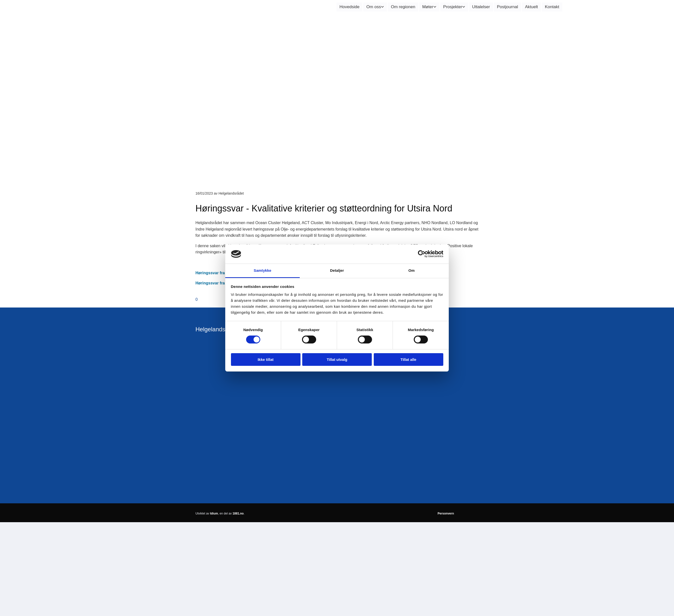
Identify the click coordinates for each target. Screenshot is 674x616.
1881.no (238, 513)
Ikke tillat (265, 359)
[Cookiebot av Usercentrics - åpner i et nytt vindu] (422, 254)
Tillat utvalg (337, 359)
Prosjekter (453, 7)
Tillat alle (409, 359)
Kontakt (552, 7)
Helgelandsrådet (217, 329)
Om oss (374, 7)
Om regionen (403, 7)
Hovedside (349, 7)
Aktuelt (531, 7)
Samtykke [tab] (263, 270)
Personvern (446, 513)
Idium (214, 513)
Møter (428, 7)
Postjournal (507, 7)
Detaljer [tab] (337, 270)
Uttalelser (481, 7)
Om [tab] (411, 270)
